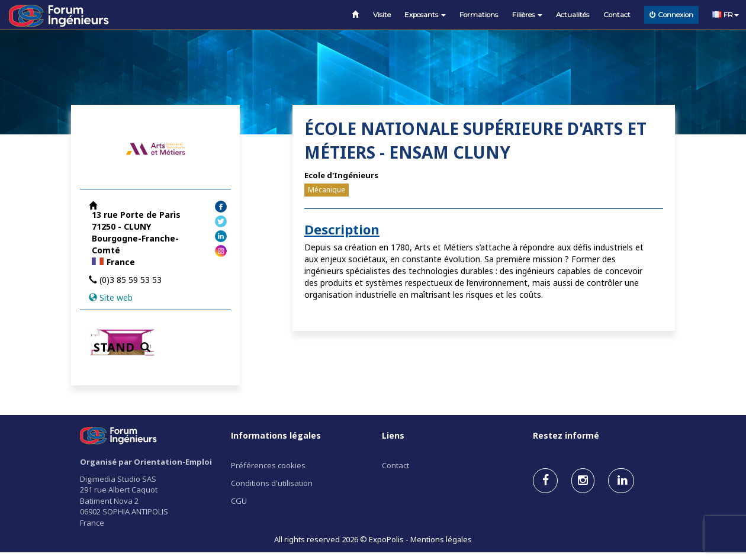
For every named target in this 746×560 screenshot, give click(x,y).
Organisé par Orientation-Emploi (146, 462)
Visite (382, 15)
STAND (122, 347)
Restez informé (566, 435)
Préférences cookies (268, 465)
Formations (479, 15)
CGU (239, 501)
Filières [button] (527, 15)
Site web (116, 297)
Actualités (573, 15)
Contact (617, 15)
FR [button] (726, 15)
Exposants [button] (425, 15)
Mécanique (327, 190)
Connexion (671, 15)
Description (342, 229)
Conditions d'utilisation (272, 483)
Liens (393, 435)
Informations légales (276, 435)
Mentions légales (441, 539)
